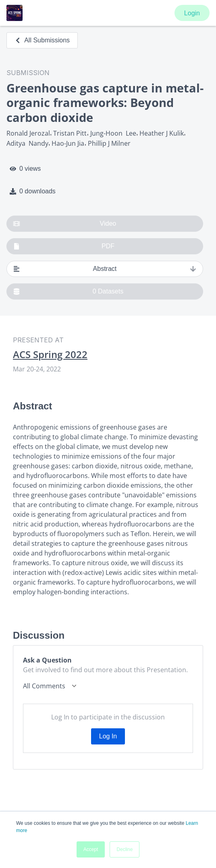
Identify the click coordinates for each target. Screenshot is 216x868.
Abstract (105, 269)
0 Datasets (68, 291)
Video (65, 224)
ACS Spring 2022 (50, 354)
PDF (64, 246)
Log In (108, 736)
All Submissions (42, 40)
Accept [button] (91, 849)
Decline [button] (125, 849)
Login (192, 13)
